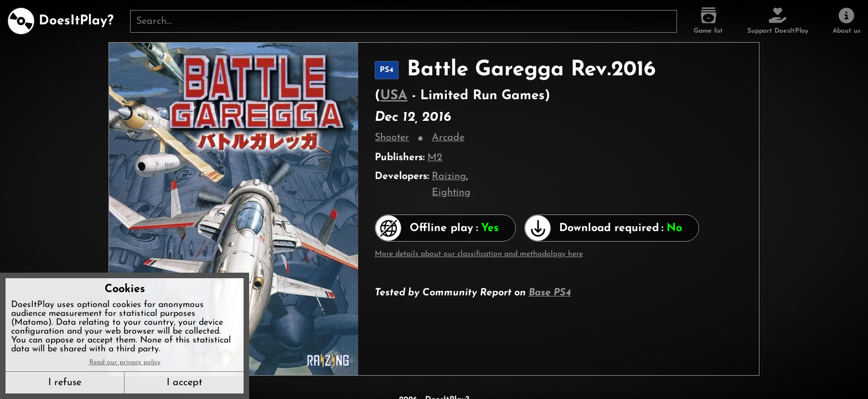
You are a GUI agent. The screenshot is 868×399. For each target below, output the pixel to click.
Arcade (448, 138)
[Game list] (708, 21)
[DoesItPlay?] (61, 21)
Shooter (392, 138)
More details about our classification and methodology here (479, 254)
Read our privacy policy (125, 362)
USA (394, 96)
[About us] (846, 21)
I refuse (65, 383)
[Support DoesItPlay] (778, 21)
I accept (184, 383)
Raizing (449, 177)
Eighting (451, 193)
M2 (435, 158)
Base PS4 (550, 293)
